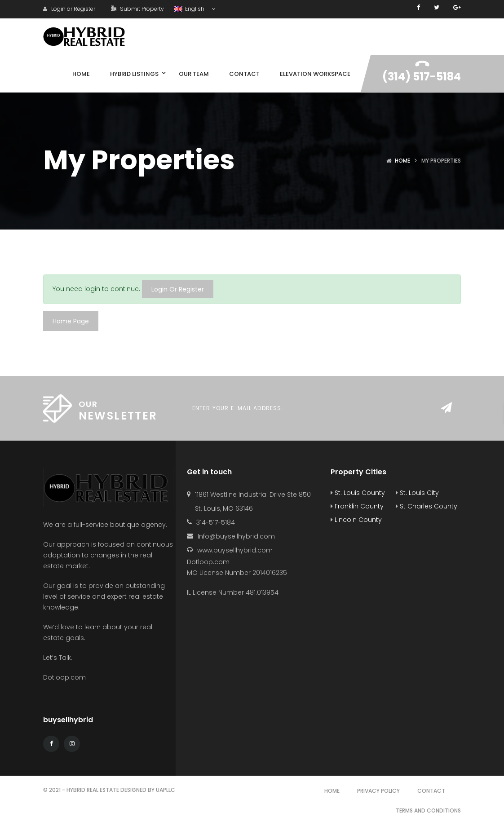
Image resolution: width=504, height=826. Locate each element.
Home (402, 161)
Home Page (71, 321)
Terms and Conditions (428, 811)
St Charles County (427, 506)
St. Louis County (358, 493)
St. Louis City (417, 493)
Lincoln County (356, 520)
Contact (431, 791)
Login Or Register (178, 289)
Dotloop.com (65, 677)
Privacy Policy (378, 791)
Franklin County (357, 506)
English (190, 9)
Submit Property (137, 9)
